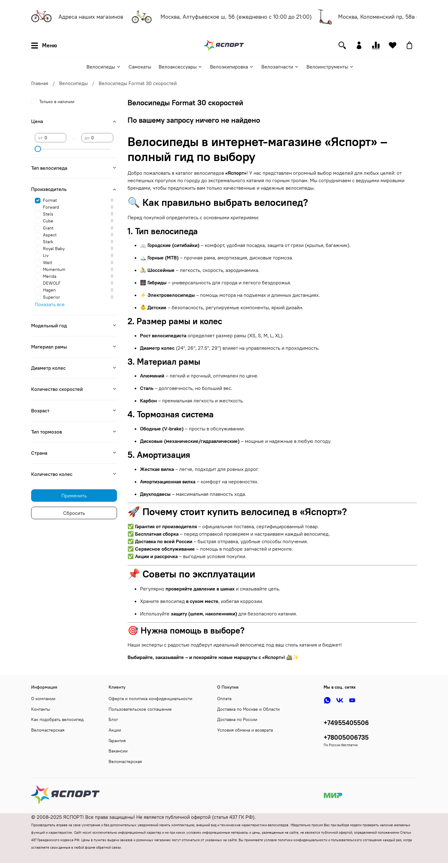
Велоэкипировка (232, 67)
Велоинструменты (330, 67)
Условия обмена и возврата (245, 730)
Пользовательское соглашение (140, 709)
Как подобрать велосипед (57, 719)
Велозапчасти (280, 67)
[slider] (38, 149)
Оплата (224, 699)
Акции (115, 730)
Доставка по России (237, 719)
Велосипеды (104, 67)
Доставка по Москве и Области (248, 709)
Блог (113, 719)
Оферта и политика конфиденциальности (150, 699)
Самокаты (140, 67)
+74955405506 (346, 723)
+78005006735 (346, 737)
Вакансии (118, 751)
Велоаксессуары (181, 67)
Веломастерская (48, 730)
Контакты (41, 709)
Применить (74, 496)
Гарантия (117, 741)
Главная (40, 83)
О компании (43, 699)
